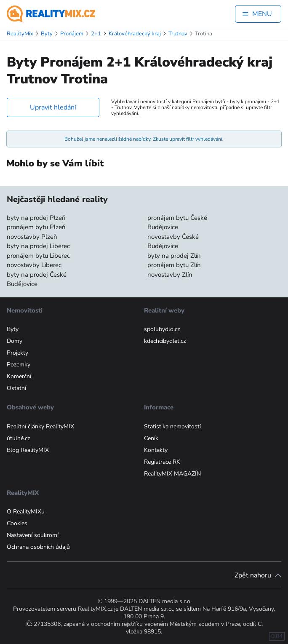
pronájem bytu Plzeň (36, 227)
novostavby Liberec (34, 265)
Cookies (17, 523)
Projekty (17, 353)
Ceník (151, 438)
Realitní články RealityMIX (40, 426)
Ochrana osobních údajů (38, 547)
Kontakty (156, 450)
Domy (15, 341)
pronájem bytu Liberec (38, 256)
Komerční (19, 376)
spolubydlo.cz (162, 329)
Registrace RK (162, 462)
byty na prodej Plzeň (36, 218)
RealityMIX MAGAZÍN (172, 474)
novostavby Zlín (170, 275)
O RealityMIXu (26, 512)
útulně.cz (18, 438)
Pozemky (19, 365)
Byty (13, 329)
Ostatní (16, 388)
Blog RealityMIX (28, 450)
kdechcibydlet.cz (165, 341)
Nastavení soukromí (33, 535)
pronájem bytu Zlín (174, 265)
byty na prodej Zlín (174, 256)
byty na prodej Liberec (38, 246)
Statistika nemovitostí (172, 426)
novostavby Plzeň (32, 237)
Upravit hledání (53, 107)
